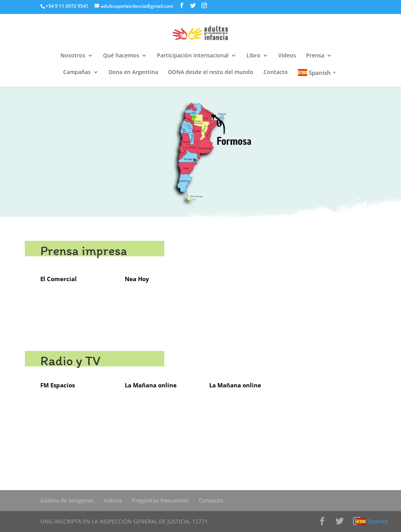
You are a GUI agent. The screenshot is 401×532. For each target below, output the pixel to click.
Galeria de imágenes (67, 500)
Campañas (77, 73)
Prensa (315, 56)
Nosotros (73, 56)
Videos (287, 56)
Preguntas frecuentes (160, 500)
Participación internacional (193, 56)
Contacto (276, 73)
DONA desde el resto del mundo (211, 73)
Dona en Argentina (133, 73)
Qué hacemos (121, 56)
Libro (253, 56)
